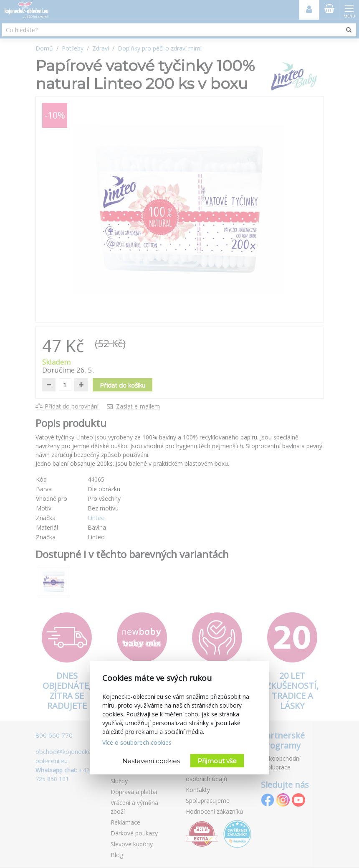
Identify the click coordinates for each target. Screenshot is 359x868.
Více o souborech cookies (137, 742)
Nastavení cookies (151, 761)
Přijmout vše (217, 761)
